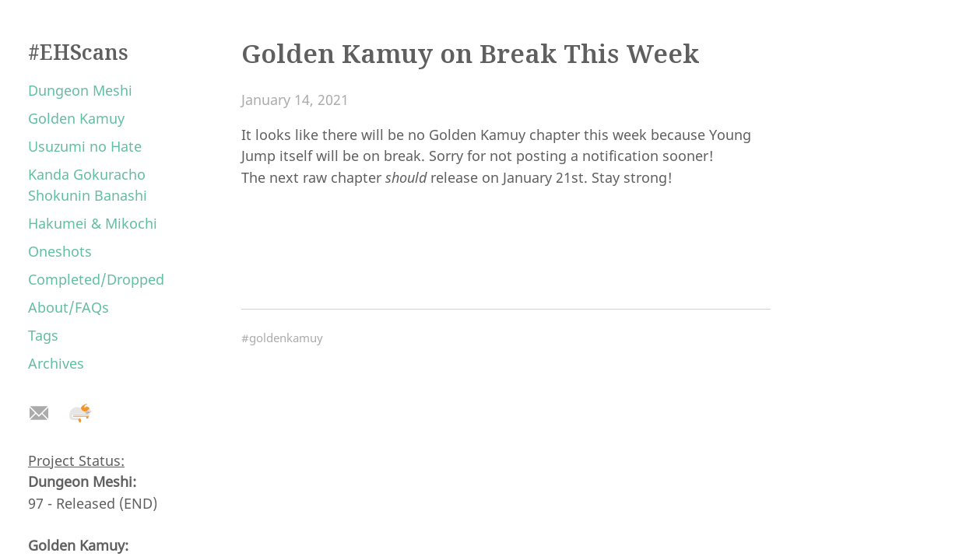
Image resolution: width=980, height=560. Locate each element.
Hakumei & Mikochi (93, 223)
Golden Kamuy (76, 118)
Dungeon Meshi (80, 90)
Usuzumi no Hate (85, 146)
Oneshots (60, 251)
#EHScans (78, 52)
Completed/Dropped (96, 279)
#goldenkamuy (282, 338)
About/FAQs (68, 307)
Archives (56, 363)
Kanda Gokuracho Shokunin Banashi (88, 185)
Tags (43, 335)
